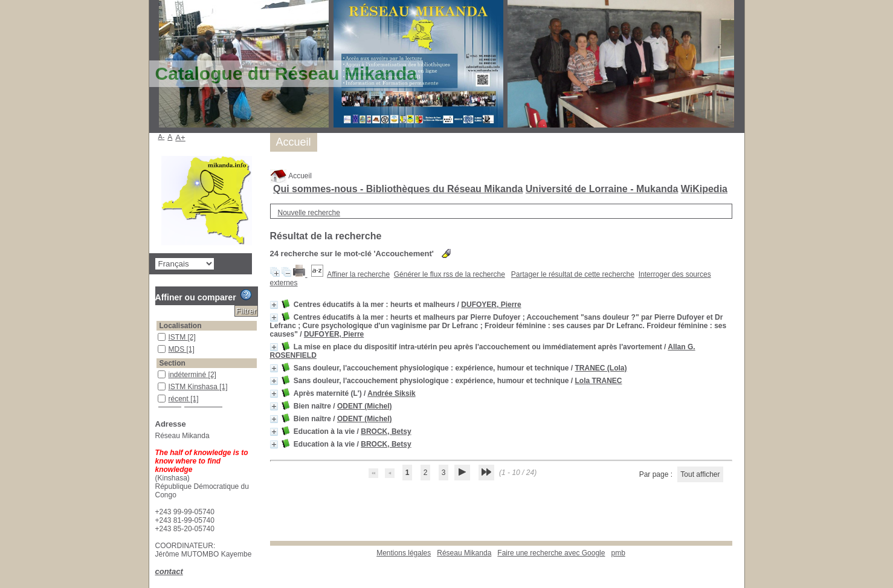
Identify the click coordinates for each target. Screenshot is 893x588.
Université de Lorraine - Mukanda (602, 189)
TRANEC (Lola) (601, 368)
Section (172, 363)
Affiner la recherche (358, 274)
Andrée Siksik (391, 393)
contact (169, 571)
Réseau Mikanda (464, 553)
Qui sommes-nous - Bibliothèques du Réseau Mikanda (398, 189)
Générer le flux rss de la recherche (450, 274)
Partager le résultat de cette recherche (573, 274)
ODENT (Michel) (365, 406)
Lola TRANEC (598, 381)
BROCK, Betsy (386, 431)
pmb (618, 553)
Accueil (291, 176)
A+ (180, 137)
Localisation (181, 326)
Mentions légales (404, 553)
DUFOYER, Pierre (491, 305)
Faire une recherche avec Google (551, 553)
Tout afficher (700, 474)
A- (162, 137)
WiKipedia (704, 189)
